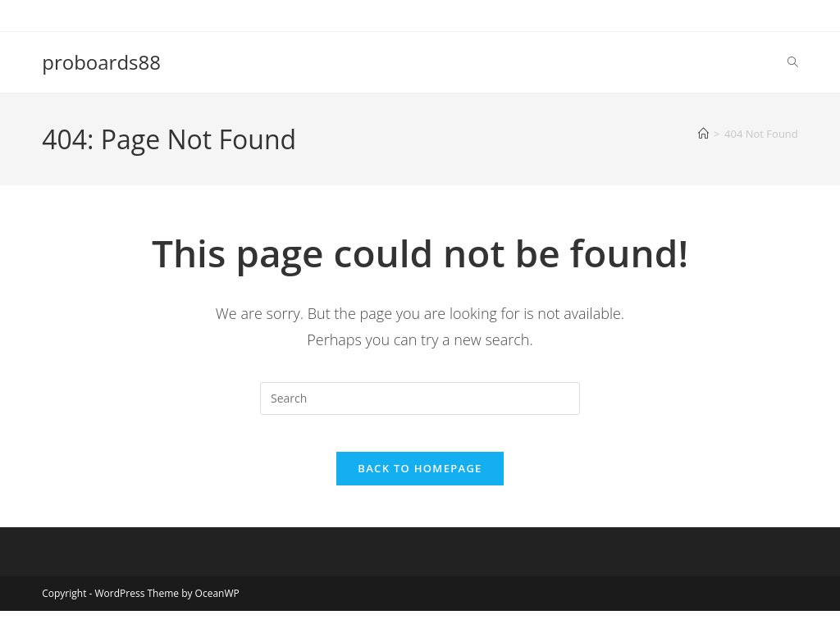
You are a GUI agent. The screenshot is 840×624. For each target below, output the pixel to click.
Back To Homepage (420, 481)
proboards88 (101, 62)
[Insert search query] (420, 399)
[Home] (703, 134)
